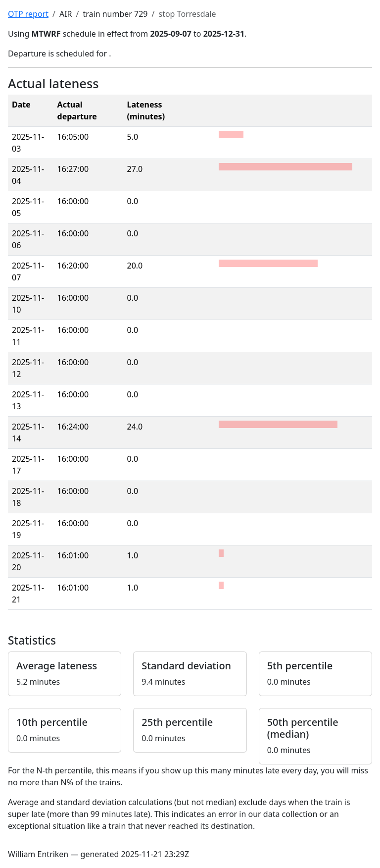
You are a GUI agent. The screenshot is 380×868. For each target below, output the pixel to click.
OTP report (28, 14)
